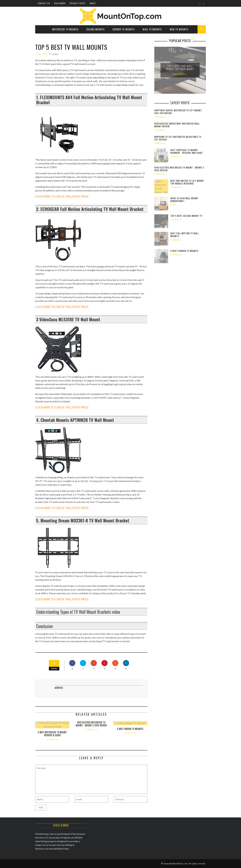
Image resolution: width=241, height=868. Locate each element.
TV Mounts (41, 54)
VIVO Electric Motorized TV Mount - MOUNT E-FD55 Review (91, 724)
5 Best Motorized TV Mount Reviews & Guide (52, 734)
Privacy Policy (78, 3)
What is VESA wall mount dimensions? (184, 200)
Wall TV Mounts (152, 29)
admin (55, 54)
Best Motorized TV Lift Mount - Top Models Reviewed (188, 182)
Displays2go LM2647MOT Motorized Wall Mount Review (177, 125)
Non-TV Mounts (179, 29)
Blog (173, 205)
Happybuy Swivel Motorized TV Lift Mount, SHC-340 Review (178, 112)
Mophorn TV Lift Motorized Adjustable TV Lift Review (178, 138)
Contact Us (44, 3)
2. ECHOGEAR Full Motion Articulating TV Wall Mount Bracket (90, 209)
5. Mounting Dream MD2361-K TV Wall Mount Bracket (83, 520)
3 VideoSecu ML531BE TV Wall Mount (68, 319)
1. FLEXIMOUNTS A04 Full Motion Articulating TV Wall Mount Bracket (89, 100)
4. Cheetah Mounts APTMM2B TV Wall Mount (75, 420)
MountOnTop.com (180, 863)
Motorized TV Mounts (65, 29)
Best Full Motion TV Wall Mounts (185, 235)
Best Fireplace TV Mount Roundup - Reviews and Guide (187, 151)
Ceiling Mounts (95, 29)
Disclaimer (60, 3)
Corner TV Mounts (124, 29)
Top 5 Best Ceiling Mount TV (186, 216)
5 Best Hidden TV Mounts (130, 729)
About (93, 3)
